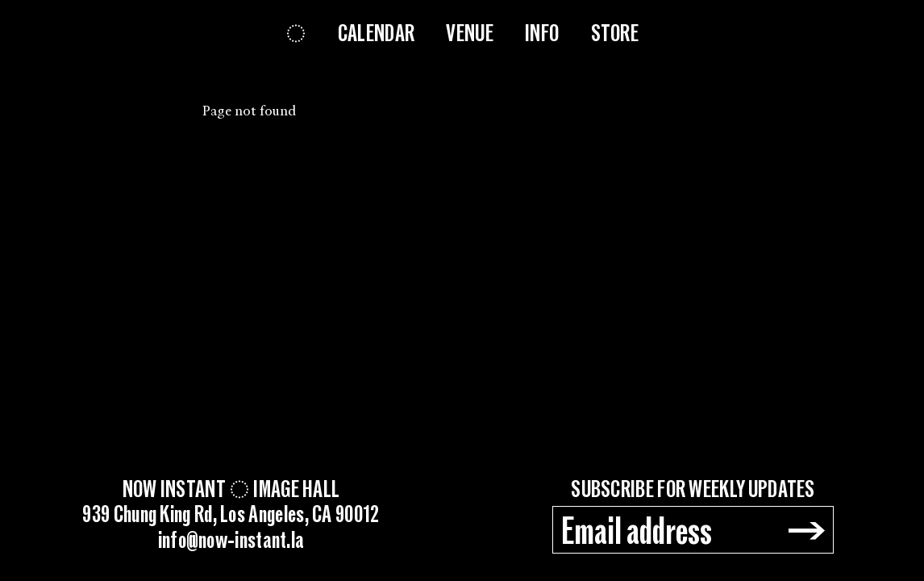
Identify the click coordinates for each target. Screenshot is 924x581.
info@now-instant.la (231, 541)
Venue (470, 34)
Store (615, 34)
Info (542, 34)
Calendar (376, 34)
